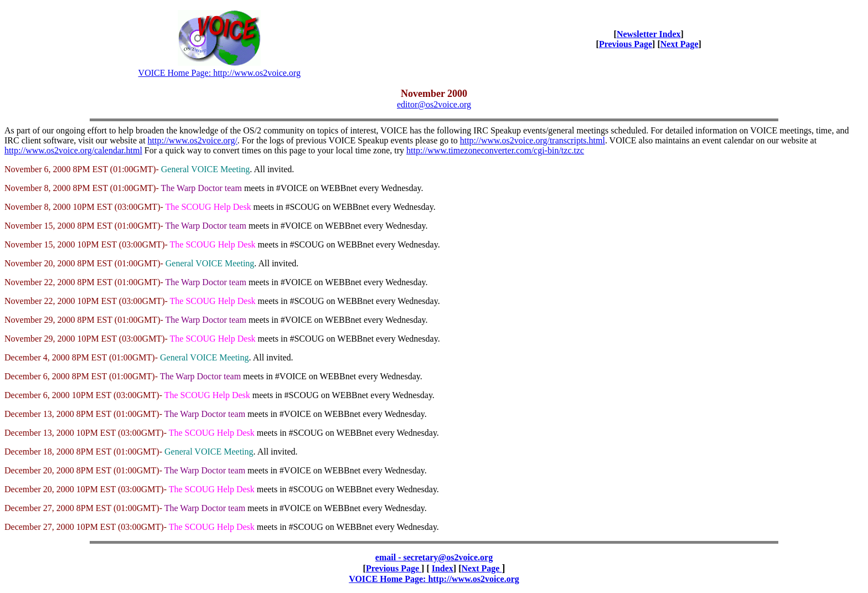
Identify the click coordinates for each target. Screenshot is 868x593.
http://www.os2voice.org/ (193, 140)
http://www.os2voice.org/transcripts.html (533, 140)
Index (443, 568)
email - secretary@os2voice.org (434, 557)
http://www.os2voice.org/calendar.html (73, 150)
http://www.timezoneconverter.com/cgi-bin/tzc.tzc (495, 150)
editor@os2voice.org (434, 104)
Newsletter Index (649, 34)
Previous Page (626, 44)
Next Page (680, 44)
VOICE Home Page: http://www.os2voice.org (219, 73)
